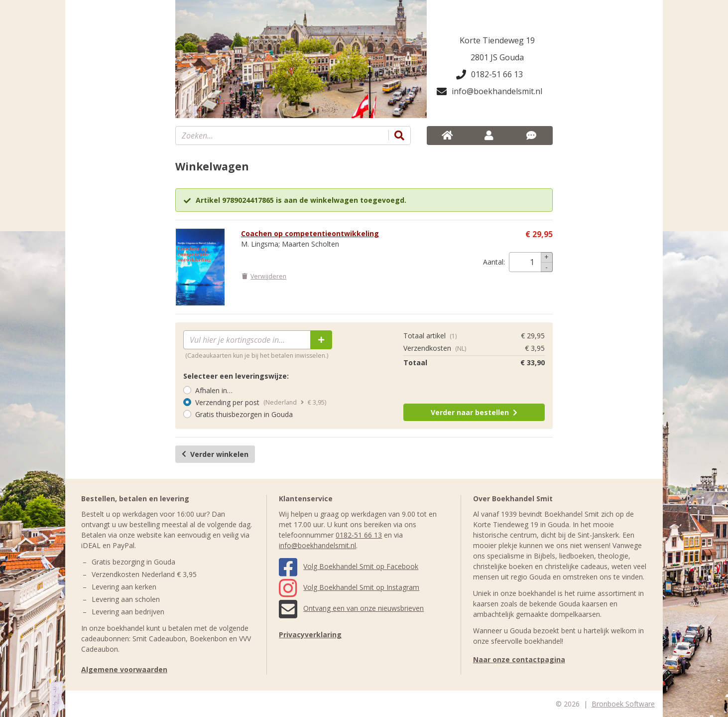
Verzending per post (227, 402)
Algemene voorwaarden (124, 669)
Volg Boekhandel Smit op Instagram (349, 587)
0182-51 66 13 (489, 74)
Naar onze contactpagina (519, 659)
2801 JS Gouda (497, 57)
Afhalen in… (214, 390)
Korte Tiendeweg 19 (497, 40)
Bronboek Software (623, 704)
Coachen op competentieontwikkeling (310, 233)
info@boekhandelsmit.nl (489, 91)
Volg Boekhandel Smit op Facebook (349, 566)
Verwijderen (264, 276)
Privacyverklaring (310, 635)
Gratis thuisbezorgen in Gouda (244, 414)
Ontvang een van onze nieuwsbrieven (351, 608)
